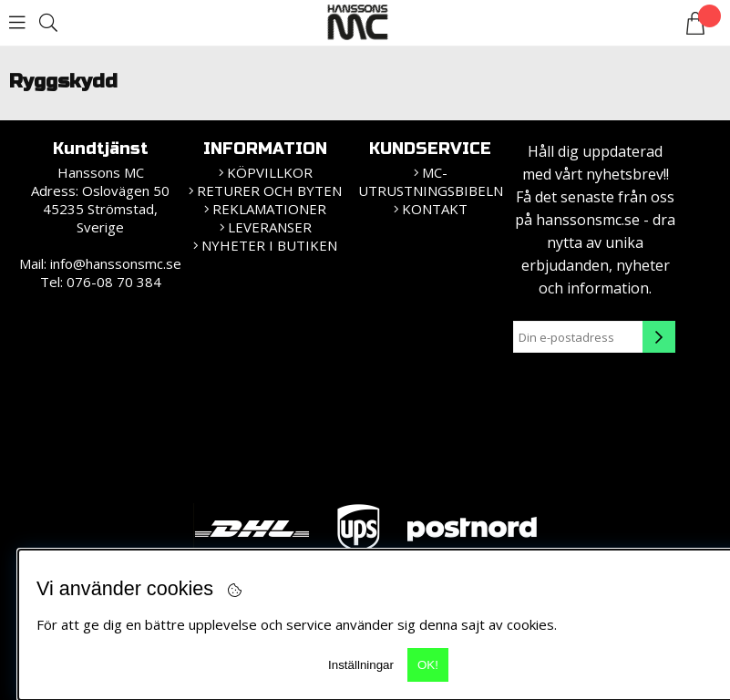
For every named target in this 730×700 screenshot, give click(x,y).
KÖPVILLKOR (270, 172)
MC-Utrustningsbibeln (431, 181)
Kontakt (435, 209)
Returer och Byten (269, 190)
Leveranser (270, 227)
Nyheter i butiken (269, 245)
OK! (428, 665)
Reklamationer (269, 209)
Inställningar (361, 665)
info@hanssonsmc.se (116, 263)
